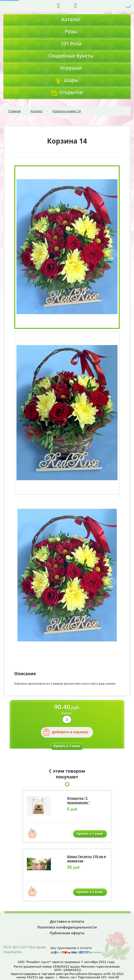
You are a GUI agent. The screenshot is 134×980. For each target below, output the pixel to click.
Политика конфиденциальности (67, 927)
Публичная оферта (67, 933)
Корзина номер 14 (67, 111)
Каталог (36, 111)
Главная (15, 111)
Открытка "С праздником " (79, 800)
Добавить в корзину (70, 732)
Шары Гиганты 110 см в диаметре (87, 859)
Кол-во (67, 713)
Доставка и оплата (67, 921)
